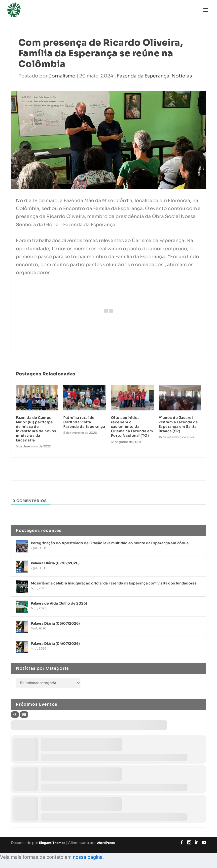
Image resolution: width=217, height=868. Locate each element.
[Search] (15, 715)
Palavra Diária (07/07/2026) (55, 563)
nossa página (88, 857)
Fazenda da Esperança (143, 76)
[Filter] (24, 715)
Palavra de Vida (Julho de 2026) (59, 603)
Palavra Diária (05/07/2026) (55, 623)
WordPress (106, 843)
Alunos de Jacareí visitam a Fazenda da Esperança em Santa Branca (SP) (178, 424)
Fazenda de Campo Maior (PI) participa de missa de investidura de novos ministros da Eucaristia (36, 429)
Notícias (182, 76)
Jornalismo (62, 76)
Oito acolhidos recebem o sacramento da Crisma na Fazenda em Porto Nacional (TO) (132, 427)
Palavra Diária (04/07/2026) (55, 644)
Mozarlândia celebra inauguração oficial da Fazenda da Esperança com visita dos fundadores (114, 583)
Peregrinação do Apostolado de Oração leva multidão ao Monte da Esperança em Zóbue (110, 543)
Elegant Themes (52, 843)
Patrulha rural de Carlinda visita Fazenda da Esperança (84, 422)
